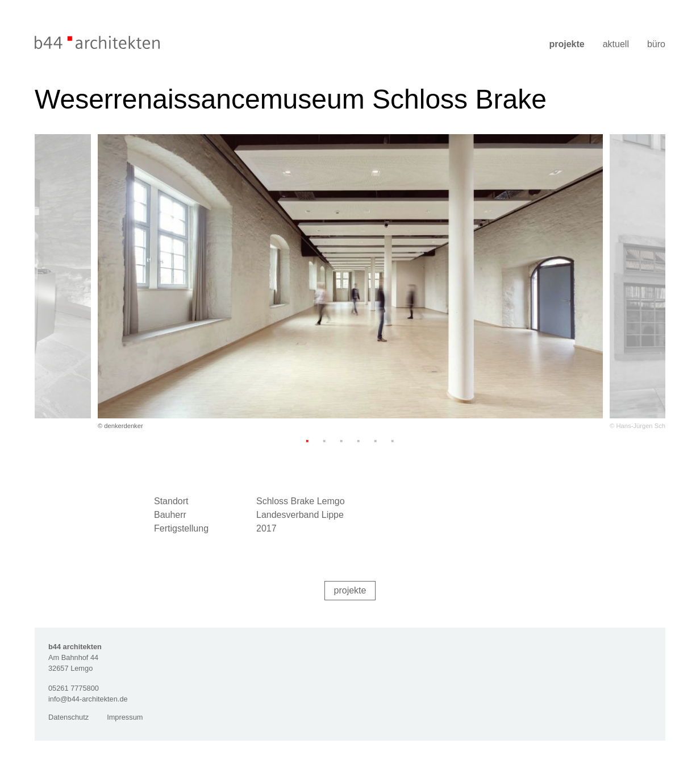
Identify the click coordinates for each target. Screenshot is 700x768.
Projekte (566, 44)
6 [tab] (393, 441)
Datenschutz (68, 717)
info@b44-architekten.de (88, 699)
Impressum (125, 717)
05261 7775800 (74, 688)
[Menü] (658, 30)
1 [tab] (307, 441)
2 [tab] (324, 441)
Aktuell (616, 44)
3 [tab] (341, 441)
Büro (656, 44)
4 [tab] (359, 441)
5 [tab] (376, 441)
